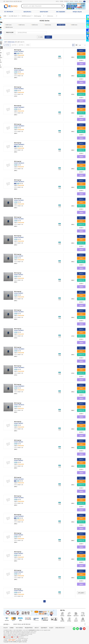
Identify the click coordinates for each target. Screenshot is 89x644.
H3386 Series (74, 25)
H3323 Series (48, 25)
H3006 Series (8, 25)
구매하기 (81, 54)
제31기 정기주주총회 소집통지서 (12, 1)
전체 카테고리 (10, 12)
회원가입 (72, 1)
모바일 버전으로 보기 (60, 628)
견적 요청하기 (81, 593)
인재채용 (12, 628)
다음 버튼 (85, 625)
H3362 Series (61, 25)
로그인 (57, 1)
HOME (5, 16)
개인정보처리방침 (29, 628)
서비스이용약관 (19, 628)
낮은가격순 (14, 45)
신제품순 (28, 45)
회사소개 (5, 628)
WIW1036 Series (9, 27)
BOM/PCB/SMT (44, 12)
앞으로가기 (84, 9)
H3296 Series (34, 25)
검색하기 (48, 37)
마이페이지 (66, 1)
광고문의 (51, 628)
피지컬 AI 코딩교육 (77, 12)
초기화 (41, 37)
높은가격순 (21, 45)
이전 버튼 (85, 624)
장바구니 (82, 1)
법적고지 (37, 628)
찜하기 (81, 60)
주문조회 (76, 1)
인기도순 (8, 45)
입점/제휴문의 (44, 628)
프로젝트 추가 (81, 57)
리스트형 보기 (73, 45)
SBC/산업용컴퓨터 (61, 12)
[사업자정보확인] (32, 630)
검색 (62, 6)
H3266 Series (21, 25)
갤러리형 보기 (76, 45)
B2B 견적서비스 (27, 12)
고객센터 (61, 1)
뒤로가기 (82, 9)
